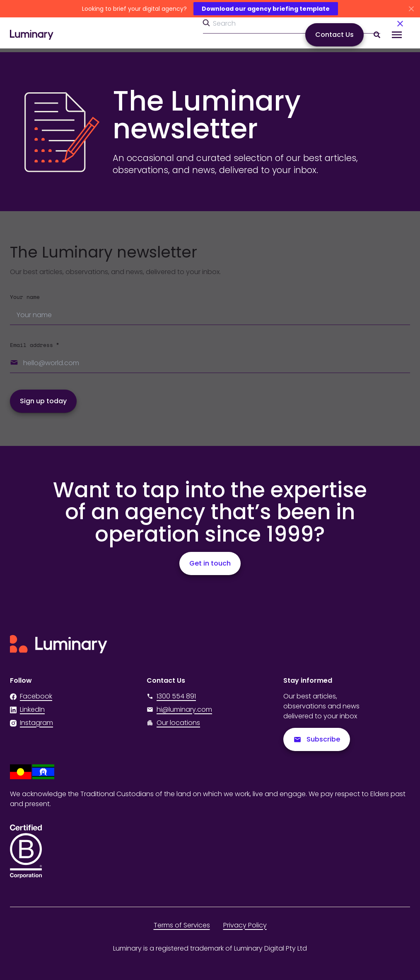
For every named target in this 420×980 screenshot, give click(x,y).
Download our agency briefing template (266, 9)
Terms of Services (182, 925)
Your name (25, 297)
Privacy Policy (245, 925)
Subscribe (317, 739)
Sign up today (43, 401)
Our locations (178, 723)
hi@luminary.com (179, 709)
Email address (34, 345)
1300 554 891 (171, 696)
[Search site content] (377, 35)
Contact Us (334, 35)
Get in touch (210, 563)
